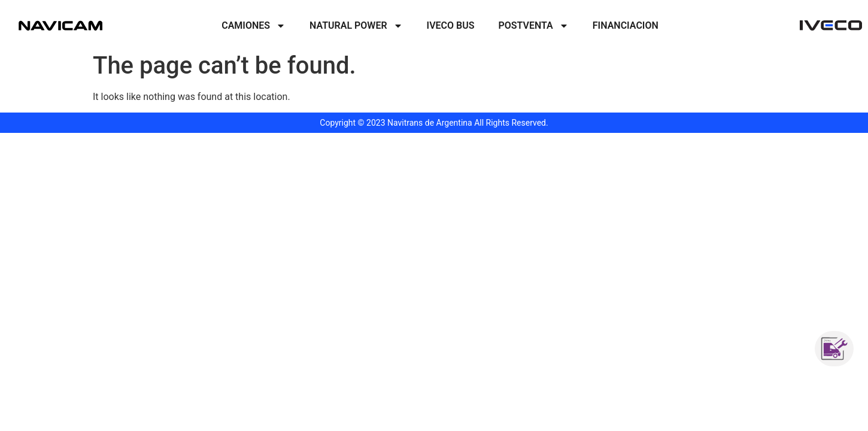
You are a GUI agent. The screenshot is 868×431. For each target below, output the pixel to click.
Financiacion (626, 25)
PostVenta (534, 26)
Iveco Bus (451, 25)
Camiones (254, 26)
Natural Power (356, 26)
